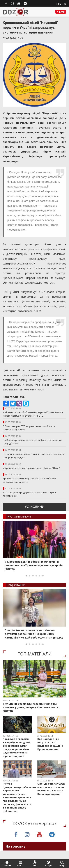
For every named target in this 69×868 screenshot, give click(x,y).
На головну (15, 846)
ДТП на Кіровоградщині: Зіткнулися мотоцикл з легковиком (30, 494)
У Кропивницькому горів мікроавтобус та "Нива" (32, 468)
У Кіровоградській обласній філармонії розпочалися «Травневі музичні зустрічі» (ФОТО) (33, 414)
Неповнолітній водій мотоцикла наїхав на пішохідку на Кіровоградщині (33, 456)
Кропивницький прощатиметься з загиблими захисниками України (29, 480)
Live (61, 12)
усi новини (35, 507)
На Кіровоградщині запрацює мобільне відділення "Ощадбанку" (32, 442)
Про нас (61, 4)
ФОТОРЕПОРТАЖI (20, 517)
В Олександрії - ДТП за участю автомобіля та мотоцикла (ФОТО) (29, 428)
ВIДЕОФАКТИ (17, 585)
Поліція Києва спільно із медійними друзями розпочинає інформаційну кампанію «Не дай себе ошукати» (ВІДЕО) (34, 634)
